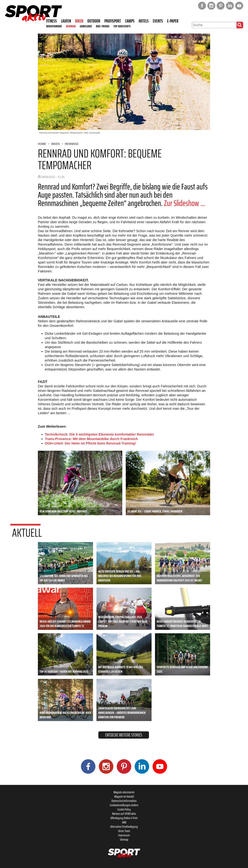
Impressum (124, 835)
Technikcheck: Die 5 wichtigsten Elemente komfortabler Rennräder (99, 434)
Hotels (144, 21)
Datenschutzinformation (124, 801)
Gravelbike (86, 26)
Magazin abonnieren (124, 792)
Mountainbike (54, 26)
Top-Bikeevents (122, 26)
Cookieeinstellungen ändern (124, 805)
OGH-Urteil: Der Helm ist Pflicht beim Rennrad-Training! (90, 443)
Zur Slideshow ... (185, 203)
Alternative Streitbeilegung (124, 827)
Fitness (51, 21)
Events (158, 21)
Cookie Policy (124, 809)
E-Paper (173, 21)
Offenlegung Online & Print (124, 818)
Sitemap (124, 839)
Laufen (66, 21)
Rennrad (71, 26)
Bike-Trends (103, 26)
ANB (124, 822)
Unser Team (124, 831)
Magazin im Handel (124, 796)
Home (42, 144)
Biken (79, 21)
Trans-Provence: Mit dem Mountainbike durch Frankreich (91, 439)
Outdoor (94, 21)
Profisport (113, 21)
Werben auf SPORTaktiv (124, 814)
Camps (130, 21)
